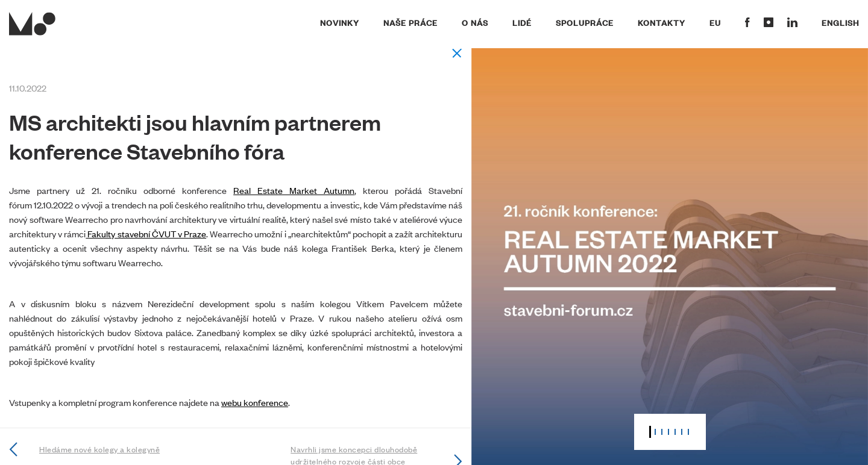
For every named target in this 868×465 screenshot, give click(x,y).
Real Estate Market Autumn (294, 190)
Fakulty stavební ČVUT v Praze (146, 233)
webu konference (255, 402)
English (840, 22)
